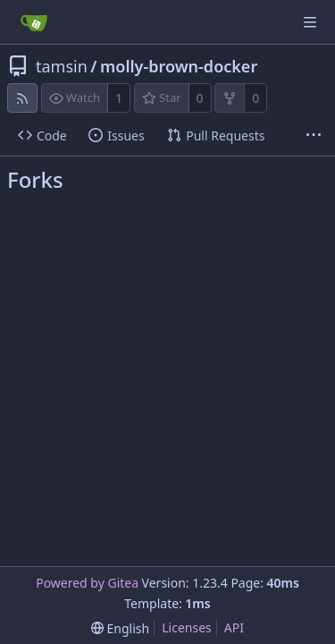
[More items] (314, 136)
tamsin (62, 66)
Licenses (187, 627)
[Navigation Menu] (310, 22)
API (234, 627)
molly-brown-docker (179, 66)
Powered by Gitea (87, 583)
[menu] (120, 628)
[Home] (34, 22)
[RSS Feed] (22, 98)
